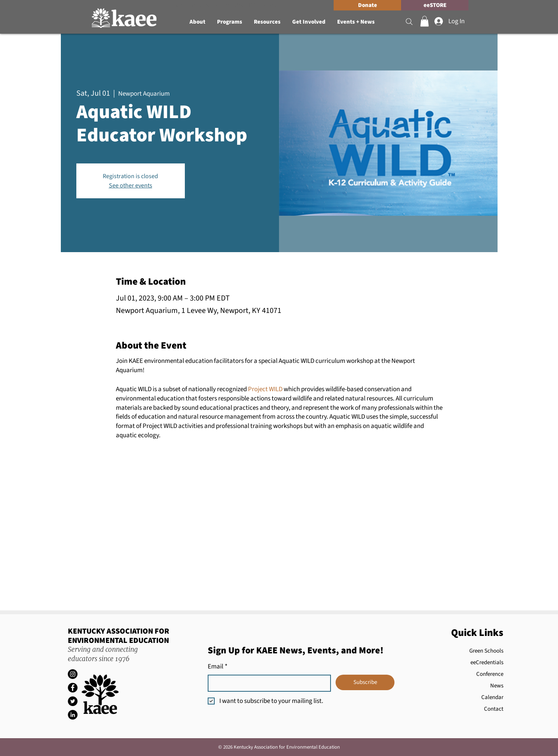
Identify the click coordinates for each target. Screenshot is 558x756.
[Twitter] (73, 701)
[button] (197, 22)
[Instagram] (73, 674)
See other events (131, 186)
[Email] (267, 683)
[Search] (409, 22)
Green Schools (486, 651)
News (497, 686)
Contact (494, 709)
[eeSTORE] (435, 5)
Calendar (492, 697)
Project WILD (265, 389)
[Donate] (367, 5)
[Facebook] (73, 688)
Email (218, 667)
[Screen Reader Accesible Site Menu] (227, 5)
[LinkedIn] (73, 715)
